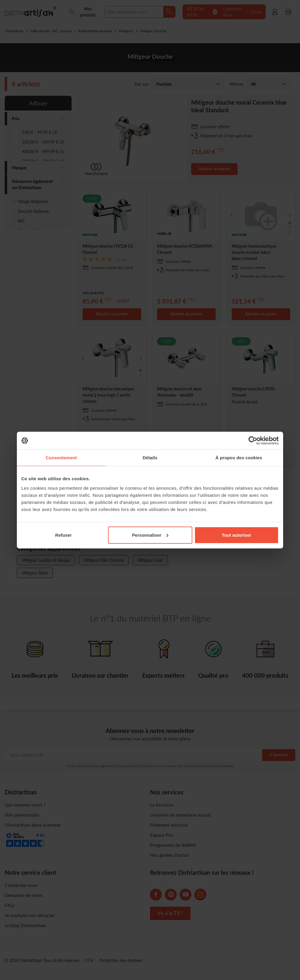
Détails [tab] (150, 458)
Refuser (64, 535)
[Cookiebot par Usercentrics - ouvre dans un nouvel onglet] (253, 441)
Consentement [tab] (61, 458)
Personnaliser (150, 535)
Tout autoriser (237, 535)
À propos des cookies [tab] (239, 458)
